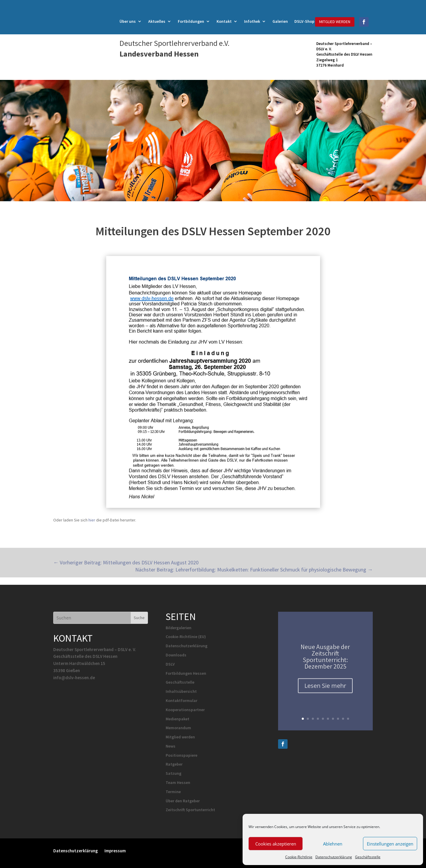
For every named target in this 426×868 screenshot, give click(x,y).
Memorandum (178, 728)
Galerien (280, 22)
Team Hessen (178, 782)
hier (92, 520)
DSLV (170, 664)
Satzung (174, 773)
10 (348, 719)
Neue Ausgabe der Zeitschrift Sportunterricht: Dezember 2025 (325, 660)
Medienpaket (177, 719)
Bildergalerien (179, 628)
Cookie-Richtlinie (299, 857)
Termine (173, 792)
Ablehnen (333, 844)
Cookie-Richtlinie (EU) (186, 637)
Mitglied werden (180, 737)
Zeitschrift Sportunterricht (190, 810)
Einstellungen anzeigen (390, 844)
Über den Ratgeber (183, 801)
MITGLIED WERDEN (335, 22)
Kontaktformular (181, 700)
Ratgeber (174, 764)
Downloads (176, 655)
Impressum (115, 850)
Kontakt (224, 22)
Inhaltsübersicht (181, 691)
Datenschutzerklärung (334, 857)
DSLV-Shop (304, 22)
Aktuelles (157, 22)
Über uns (128, 22)
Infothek (252, 22)
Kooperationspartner (185, 710)
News (171, 746)
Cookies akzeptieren (276, 844)
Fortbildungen (191, 22)
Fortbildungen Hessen (186, 673)
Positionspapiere (181, 755)
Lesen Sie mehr (325, 689)
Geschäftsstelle (368, 857)
